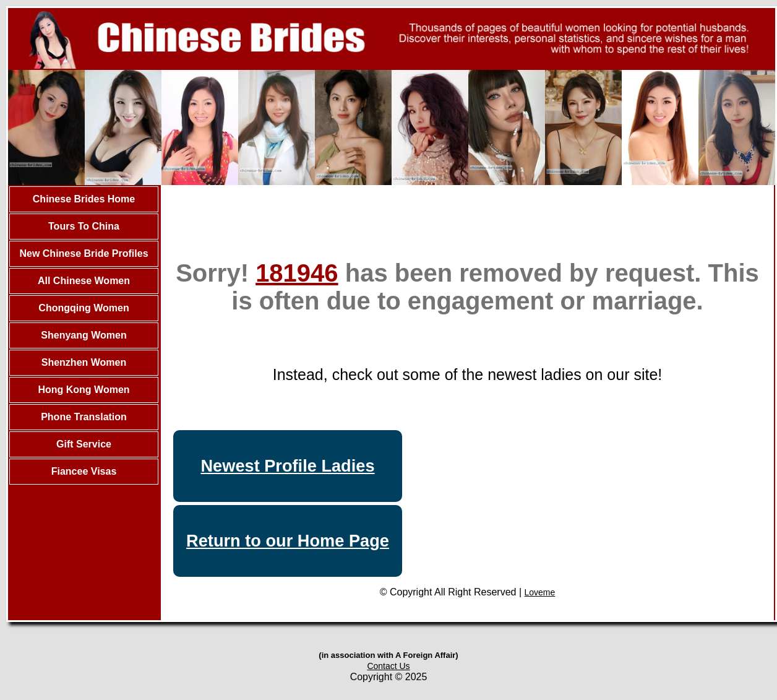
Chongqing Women (84, 308)
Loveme (540, 592)
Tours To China (84, 226)
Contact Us (388, 666)
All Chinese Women (84, 281)
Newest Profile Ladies (287, 466)
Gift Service (84, 444)
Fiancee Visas (84, 471)
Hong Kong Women (84, 390)
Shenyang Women (84, 335)
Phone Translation (84, 417)
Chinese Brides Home (84, 199)
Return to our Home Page (288, 541)
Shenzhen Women (84, 362)
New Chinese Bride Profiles (84, 253)
